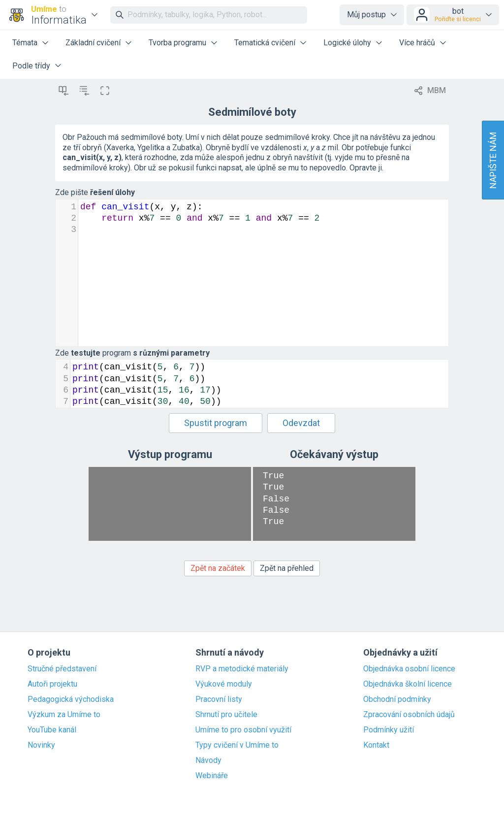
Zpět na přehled (287, 568)
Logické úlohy (347, 43)
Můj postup (366, 15)
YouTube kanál (52, 730)
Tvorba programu (177, 43)
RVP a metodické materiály (242, 669)
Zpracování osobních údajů (409, 715)
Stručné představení (62, 669)
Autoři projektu (52, 684)
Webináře (212, 776)
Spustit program (216, 423)
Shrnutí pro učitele (226, 715)
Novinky (41, 745)
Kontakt (376, 745)
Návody (208, 760)
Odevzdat (301, 423)
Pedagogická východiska (71, 699)
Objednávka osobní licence (409, 669)
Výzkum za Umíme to (64, 715)
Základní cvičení (93, 43)
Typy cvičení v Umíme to (237, 745)
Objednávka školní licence (408, 684)
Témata (25, 43)
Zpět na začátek (218, 568)
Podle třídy (31, 66)
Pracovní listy (219, 699)
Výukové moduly (224, 684)
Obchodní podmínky (397, 699)
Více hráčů (417, 43)
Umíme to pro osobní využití (243, 730)
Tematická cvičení (265, 43)
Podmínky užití (389, 730)
